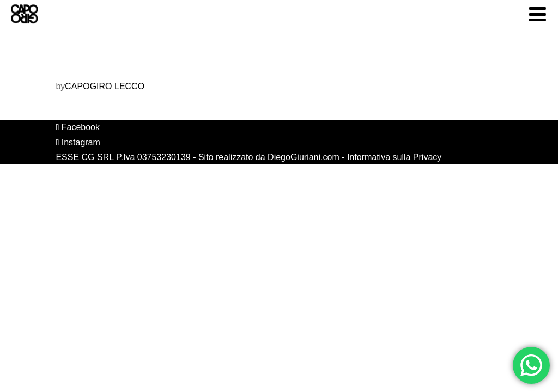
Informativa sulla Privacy (394, 157)
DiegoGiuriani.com (304, 157)
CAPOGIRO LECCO (105, 86)
